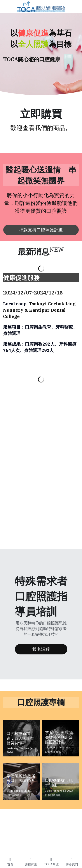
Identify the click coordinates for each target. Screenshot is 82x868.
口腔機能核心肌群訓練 (59, 783)
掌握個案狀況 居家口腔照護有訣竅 (21, 781)
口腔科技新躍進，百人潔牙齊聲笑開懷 (20, 738)
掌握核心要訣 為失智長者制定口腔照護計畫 (59, 737)
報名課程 (41, 649)
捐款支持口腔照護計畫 (41, 230)
